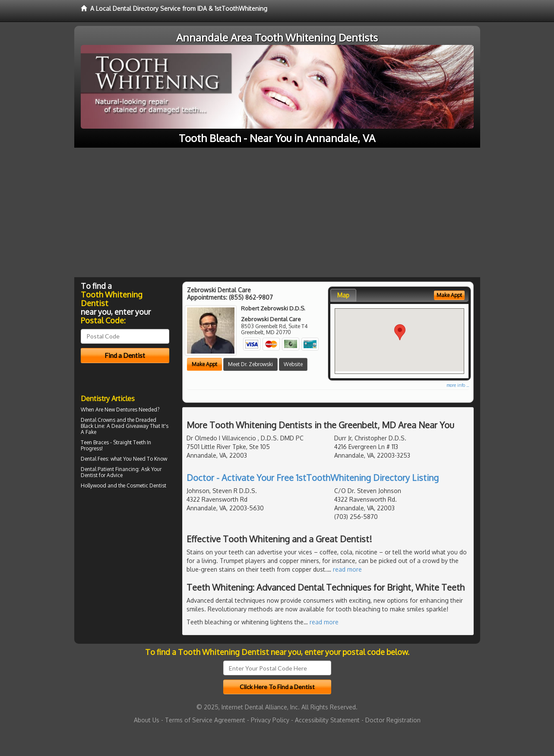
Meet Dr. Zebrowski (250, 364)
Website (293, 364)
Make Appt (204, 364)
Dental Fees (94, 459)
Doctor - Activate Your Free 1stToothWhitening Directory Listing (313, 478)
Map (343, 295)
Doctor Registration (393, 720)
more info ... (458, 385)
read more (347, 569)
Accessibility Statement (327, 720)
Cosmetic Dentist (146, 486)
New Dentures (121, 410)
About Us (147, 720)
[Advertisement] (277, 212)
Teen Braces (95, 442)
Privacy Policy (270, 720)
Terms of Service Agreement (205, 720)
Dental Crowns (98, 420)
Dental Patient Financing (110, 469)
